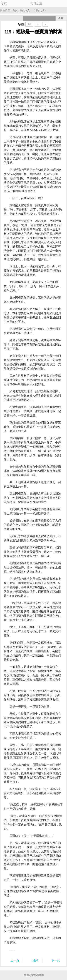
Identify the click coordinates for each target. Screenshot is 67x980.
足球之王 (40, 10)
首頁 (4, 3)
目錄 (35, 960)
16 (29, 24)
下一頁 (56, 960)
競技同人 (25, 10)
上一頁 (15, 960)
